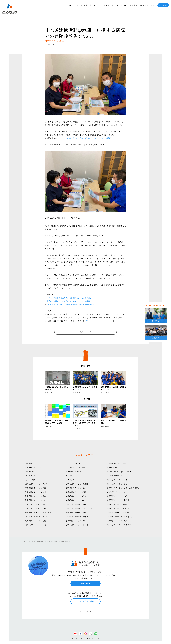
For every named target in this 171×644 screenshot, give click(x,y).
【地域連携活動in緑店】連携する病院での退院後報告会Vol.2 (70, 304)
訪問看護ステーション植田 (36, 488)
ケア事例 (124, 5)
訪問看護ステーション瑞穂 (36, 521)
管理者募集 (144, 5)
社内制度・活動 (31, 476)
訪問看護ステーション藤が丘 (77, 517)
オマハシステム (72, 480)
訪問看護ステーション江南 (76, 496)
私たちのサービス (111, 5)
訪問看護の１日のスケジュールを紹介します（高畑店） (57, 422)
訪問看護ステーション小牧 (76, 500)
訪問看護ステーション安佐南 (77, 484)
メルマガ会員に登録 (85, 601)
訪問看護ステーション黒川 (117, 492)
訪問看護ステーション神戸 (117, 496)
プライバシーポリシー (86, 611)
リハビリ (69, 476)
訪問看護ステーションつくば (118, 508)
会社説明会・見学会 (33, 467)
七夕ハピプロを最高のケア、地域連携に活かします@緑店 (69, 298)
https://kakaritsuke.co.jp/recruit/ (99, 321)
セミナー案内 (30, 480)
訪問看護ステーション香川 (36, 492)
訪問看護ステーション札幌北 (118, 500)
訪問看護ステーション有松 (117, 484)
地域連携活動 (112, 467)
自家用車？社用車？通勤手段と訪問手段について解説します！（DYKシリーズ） (85, 423)
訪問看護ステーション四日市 (77, 525)
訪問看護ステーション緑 (76, 521)
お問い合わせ (163, 5)
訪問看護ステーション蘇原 (76, 504)
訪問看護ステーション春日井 (77, 492)
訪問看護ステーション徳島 (76, 513)
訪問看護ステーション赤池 (117, 480)
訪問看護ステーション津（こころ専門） (82, 508)
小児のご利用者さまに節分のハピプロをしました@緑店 (68, 301)
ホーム (72, 5)
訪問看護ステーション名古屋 (36, 517)
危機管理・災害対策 (74, 472)
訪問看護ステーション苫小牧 (118, 513)
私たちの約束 (82, 5)
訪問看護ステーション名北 (36, 525)
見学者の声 (30, 472)
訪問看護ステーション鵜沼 (76, 488)
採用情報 (134, 5)
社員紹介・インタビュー (116, 463)
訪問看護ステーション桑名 (36, 496)
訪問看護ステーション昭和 (36, 504)
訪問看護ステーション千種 (36, 508)
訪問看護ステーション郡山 (36, 500)
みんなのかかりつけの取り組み (119, 472)
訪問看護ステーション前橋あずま (120, 517)
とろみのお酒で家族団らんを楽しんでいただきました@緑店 (87, 138)
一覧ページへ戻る (85, 332)
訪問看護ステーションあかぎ (36, 484)
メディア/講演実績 (73, 463)
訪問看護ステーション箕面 (117, 521)
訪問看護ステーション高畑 (117, 504)
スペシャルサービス (114, 476)
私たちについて (96, 5)
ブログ (153, 5)
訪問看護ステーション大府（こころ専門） (123, 488)
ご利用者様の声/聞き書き (76, 467)
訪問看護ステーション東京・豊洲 (38, 513)
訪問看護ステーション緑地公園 (119, 525)
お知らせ (29, 463)
